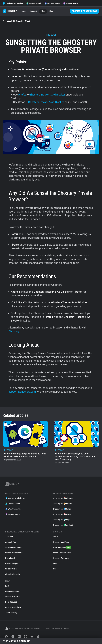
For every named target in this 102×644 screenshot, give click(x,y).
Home (23, 11)
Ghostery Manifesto (61, 542)
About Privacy (11, 613)
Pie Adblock (10, 558)
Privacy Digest (71, 3)
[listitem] (25, 443)
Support (33, 11)
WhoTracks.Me (52, 3)
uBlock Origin (11, 569)
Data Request (11, 602)
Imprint (66, 629)
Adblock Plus (11, 542)
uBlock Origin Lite (13, 574)
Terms (47, 629)
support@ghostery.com (22, 392)
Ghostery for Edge (62, 520)
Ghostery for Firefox (62, 504)
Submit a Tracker (12, 597)
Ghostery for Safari (62, 509)
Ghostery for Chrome (63, 498)
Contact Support (12, 591)
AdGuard (9, 537)
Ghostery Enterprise (61, 558)
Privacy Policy (57, 629)
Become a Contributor (84, 11)
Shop (51, 11)
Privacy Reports (62, 547)
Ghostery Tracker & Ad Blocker (48, 95)
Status (55, 537)
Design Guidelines (13, 607)
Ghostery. (14, 331)
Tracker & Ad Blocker (13, 3)
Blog (43, 11)
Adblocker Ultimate (13, 547)
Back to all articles (16, 21)
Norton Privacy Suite (14, 553)
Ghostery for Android (63, 525)
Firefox (22, 95)
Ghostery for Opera (62, 514)
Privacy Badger (12, 563)
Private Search (34, 3)
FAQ (7, 586)
